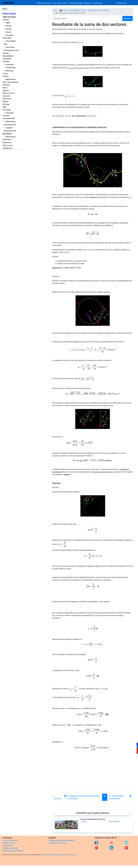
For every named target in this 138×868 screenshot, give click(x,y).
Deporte (6, 90)
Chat (54, 3)
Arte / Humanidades (10, 82)
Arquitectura (7, 148)
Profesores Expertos (10, 848)
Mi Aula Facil (121, 3)
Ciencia (6, 76)
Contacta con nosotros (57, 843)
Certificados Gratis (75, 3)
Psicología (7, 110)
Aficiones (6, 85)
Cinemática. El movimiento (99, 10)
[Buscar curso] (86, 18)
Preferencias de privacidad (13, 851)
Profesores (88, 3)
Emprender (10, 65)
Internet (6, 53)
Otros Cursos (8, 145)
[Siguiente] (120, 797)
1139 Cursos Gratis (44, 3)
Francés (9, 26)
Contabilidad (10, 68)
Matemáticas (11, 79)
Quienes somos (9, 843)
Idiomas (6, 20)
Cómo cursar (62, 3)
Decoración (7, 99)
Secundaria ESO (9, 118)
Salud (5, 88)
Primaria (6, 116)
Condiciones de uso (46, 855)
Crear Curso (98, 3)
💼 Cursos (64, 10)
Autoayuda (7, 59)
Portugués (9, 35)
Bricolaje (6, 104)
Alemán (8, 29)
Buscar (128, 18)
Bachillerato (7, 134)
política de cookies (71, 855)
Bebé (5, 107)
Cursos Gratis (9, 14)
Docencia (6, 96)
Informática (7, 38)
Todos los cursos (9, 17)
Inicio (5, 9)
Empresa (6, 61)
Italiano (8, 32)
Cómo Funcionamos (10, 840)
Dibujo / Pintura (9, 93)
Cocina (5, 74)
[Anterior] (82, 797)
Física (84, 10)
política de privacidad (58, 855)
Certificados (7, 846)
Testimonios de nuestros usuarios (62, 840)
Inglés (8, 23)
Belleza (5, 101)
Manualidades (8, 56)
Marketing (9, 71)
